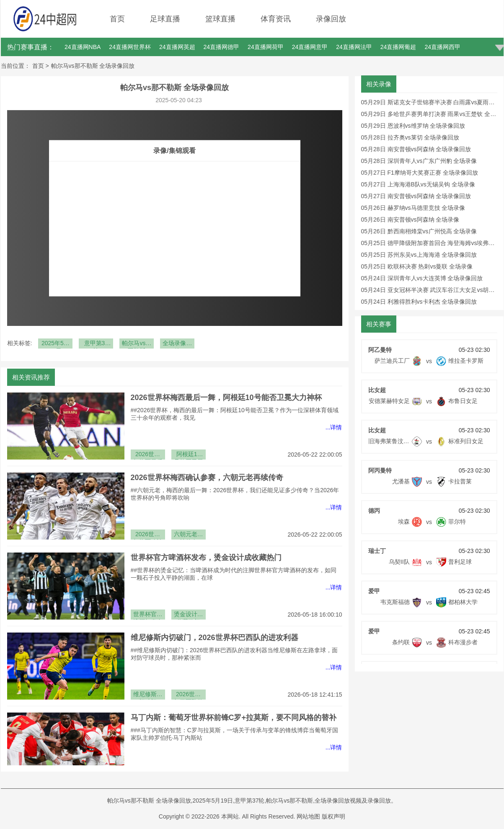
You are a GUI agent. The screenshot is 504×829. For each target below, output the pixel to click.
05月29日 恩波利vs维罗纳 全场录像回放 (413, 126)
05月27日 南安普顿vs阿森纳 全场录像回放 (416, 196)
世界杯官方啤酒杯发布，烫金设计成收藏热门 (206, 558)
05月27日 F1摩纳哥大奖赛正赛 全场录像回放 (420, 173)
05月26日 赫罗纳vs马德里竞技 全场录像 (413, 208)
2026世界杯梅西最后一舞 (148, 455)
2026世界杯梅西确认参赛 (148, 535)
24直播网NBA (83, 47)
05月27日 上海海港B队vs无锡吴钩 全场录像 (418, 184)
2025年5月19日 (56, 344)
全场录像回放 (177, 344)
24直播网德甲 (222, 47)
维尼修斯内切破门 (148, 695)
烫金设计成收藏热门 (189, 615)
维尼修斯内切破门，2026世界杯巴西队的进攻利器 (215, 638)
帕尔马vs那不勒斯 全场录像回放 (93, 66)
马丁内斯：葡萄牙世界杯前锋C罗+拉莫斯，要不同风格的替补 (234, 718)
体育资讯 (276, 19)
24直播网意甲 (310, 47)
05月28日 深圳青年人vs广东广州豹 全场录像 (419, 161)
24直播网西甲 (442, 47)
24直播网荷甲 (266, 47)
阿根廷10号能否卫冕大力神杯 (189, 455)
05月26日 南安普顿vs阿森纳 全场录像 (410, 220)
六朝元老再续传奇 (189, 535)
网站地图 (308, 816)
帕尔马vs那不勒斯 (137, 344)
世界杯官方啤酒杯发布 (148, 615)
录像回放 (331, 19)
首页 (117, 19)
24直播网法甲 (354, 47)
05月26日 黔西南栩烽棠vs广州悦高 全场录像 (419, 231)
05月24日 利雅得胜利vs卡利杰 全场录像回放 (419, 302)
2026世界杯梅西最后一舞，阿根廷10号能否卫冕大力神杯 (226, 398)
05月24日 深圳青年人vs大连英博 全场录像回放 (422, 278)
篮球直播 (220, 19)
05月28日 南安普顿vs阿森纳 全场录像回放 (416, 149)
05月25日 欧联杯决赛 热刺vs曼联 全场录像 (417, 266)
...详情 (334, 427)
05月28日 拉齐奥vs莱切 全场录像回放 (410, 137)
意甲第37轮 (96, 344)
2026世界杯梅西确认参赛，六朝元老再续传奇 (207, 478)
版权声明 (333, 816)
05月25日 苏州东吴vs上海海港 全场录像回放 (419, 255)
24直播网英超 (177, 47)
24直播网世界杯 (130, 47)
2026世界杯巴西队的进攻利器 (189, 695)
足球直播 (165, 19)
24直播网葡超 (398, 47)
